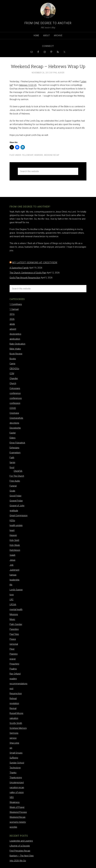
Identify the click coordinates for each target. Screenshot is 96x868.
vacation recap (17, 787)
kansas (13, 575)
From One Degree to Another (48, 23)
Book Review (16, 354)
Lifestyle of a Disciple (20, 846)
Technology (15, 768)
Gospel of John (17, 506)
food (12, 467)
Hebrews (39, 155)
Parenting (14, 629)
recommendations (18, 684)
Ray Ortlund (15, 674)
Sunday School (17, 763)
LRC (11, 600)
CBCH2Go (14, 369)
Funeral (13, 486)
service (13, 738)
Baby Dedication (17, 344)
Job (11, 565)
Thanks (13, 773)
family (12, 462)
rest (11, 689)
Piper (12, 649)
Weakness (15, 802)
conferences (16, 398)
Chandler (14, 378)
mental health (16, 609)
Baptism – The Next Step (22, 856)
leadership (14, 580)
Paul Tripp (14, 634)
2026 (12, 319)
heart (12, 530)
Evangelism (15, 453)
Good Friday (16, 496)
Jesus (12, 560)
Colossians (15, 388)
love (12, 595)
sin (11, 748)
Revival (13, 708)
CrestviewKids (16, 418)
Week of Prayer (17, 807)
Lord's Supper (16, 590)
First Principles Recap (20, 851)
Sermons (14, 733)
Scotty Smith (16, 723)
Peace (13, 639)
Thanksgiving (16, 778)
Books (13, 359)
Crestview (14, 413)
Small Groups (16, 753)
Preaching (14, 664)
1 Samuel (14, 309)
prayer (13, 659)
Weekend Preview (18, 812)
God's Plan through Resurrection (25, 278)
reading (13, 679)
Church (13, 383)
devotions (14, 423)
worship (13, 827)
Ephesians (14, 448)
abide (12, 324)
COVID (13, 408)
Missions (14, 614)
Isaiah (12, 555)
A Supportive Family (19, 268)
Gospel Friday (16, 501)
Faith (12, 458)
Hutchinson (15, 550)
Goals (12, 491)
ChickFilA (18, 471)
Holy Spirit (14, 540)
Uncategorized (17, 783)
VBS (12, 797)
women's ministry (18, 822)
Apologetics (15, 334)
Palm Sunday (16, 624)
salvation (14, 718)
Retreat (13, 698)
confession (15, 403)
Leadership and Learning (21, 841)
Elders (13, 438)
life (11, 585)
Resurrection (16, 694)
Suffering (14, 758)
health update (16, 525)
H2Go (12, 520)
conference (15, 393)
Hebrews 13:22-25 (28, 85)
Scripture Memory (18, 728)
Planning (14, 654)
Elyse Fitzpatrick (17, 443)
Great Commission (19, 516)
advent (13, 329)
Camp (12, 364)
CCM (12, 374)
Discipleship (15, 428)
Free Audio (15, 481)
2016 (12, 314)
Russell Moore (16, 713)
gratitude (14, 511)
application (15, 339)
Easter (13, 433)
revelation (14, 703)
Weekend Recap (52, 155)
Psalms (13, 669)
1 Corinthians (16, 304)
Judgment (14, 570)
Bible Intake (15, 349)
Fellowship (28, 155)
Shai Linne (14, 743)
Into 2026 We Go (18, 861)
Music (12, 619)
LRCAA (13, 605)
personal (14, 644)
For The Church (17, 476)
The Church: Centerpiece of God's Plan (28, 273)
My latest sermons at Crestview (35, 262)
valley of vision (17, 792)
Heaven (13, 535)
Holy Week (15, 545)
